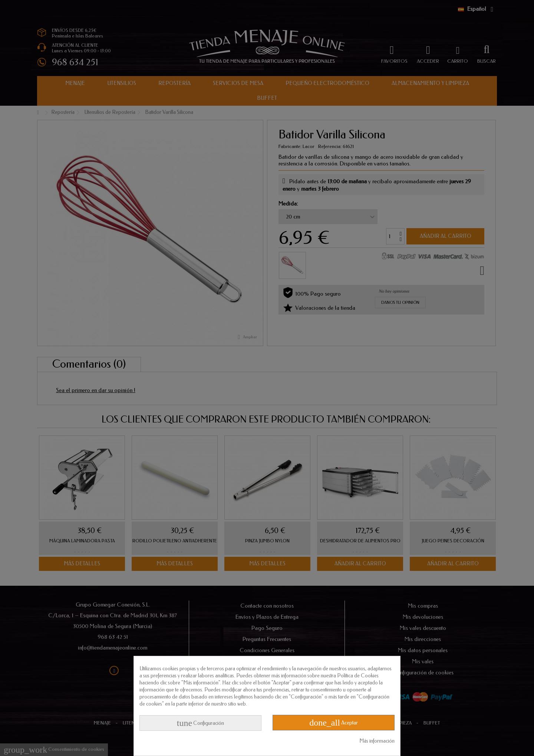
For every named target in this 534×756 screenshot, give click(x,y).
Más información (377, 741)
